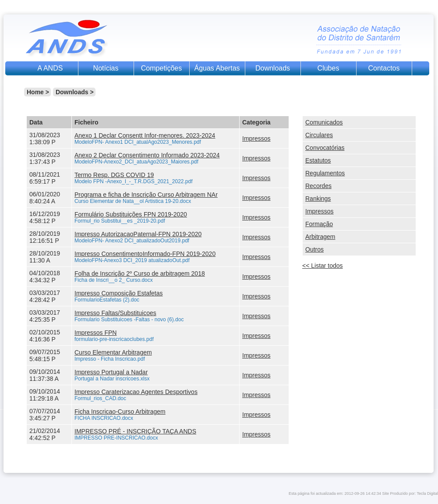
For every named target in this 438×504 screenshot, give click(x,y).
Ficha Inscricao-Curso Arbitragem (120, 412)
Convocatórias (325, 148)
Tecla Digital (427, 493)
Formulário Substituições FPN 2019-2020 (131, 214)
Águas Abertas (217, 68)
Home (35, 92)
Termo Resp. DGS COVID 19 (114, 175)
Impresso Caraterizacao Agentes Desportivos (136, 392)
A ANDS (50, 68)
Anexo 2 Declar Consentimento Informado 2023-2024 (147, 155)
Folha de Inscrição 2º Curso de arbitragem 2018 (140, 273)
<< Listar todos (323, 266)
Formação (319, 224)
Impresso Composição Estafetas (119, 293)
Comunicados (324, 122)
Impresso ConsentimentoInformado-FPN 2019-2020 (145, 254)
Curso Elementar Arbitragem (113, 352)
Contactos (384, 68)
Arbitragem (320, 237)
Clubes (328, 68)
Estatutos (318, 160)
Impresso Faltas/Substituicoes (115, 313)
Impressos (256, 138)
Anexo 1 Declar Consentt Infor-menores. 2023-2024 (145, 135)
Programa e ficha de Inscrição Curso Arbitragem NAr (146, 195)
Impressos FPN (95, 333)
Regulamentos (325, 173)
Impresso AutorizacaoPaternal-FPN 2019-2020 (138, 234)
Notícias (106, 68)
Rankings (318, 199)
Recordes (318, 186)
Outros (314, 249)
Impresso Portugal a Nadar (111, 372)
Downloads (273, 68)
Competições (161, 68)
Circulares (319, 135)
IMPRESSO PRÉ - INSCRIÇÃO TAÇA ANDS (135, 431)
